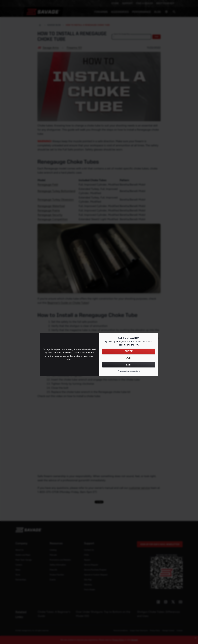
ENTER (129, 352)
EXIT (129, 365)
